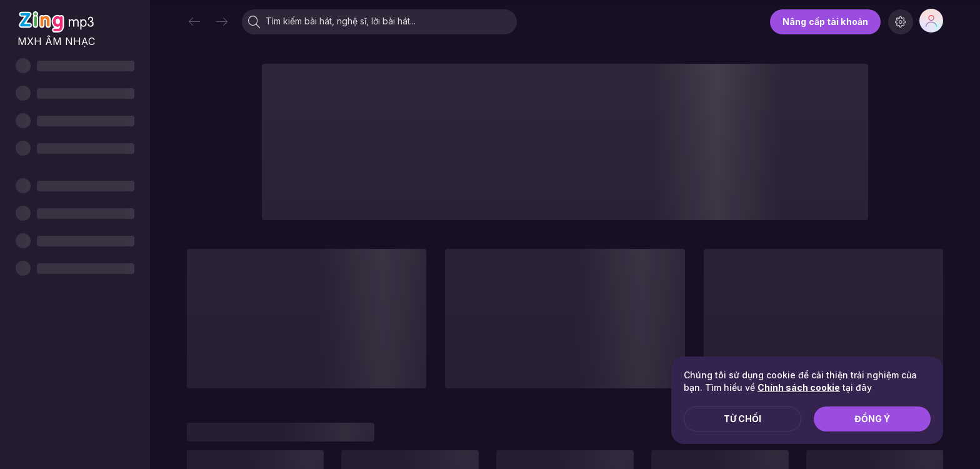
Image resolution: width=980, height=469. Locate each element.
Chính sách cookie (799, 387)
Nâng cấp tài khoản (825, 22)
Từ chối (742, 419)
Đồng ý (872, 419)
